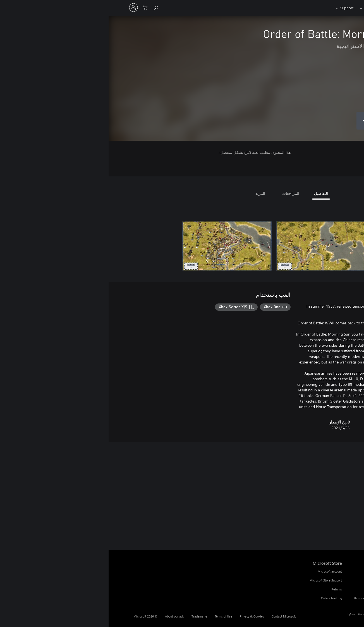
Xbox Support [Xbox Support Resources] (279, 571)
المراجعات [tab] (182, 193)
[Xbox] (290, 8)
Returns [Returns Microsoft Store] (228, 589)
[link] (326, 501)
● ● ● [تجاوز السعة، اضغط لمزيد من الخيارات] (257, 120)
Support (238, 8)
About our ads (66, 616)
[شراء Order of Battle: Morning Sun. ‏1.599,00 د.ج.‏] (333, 121)
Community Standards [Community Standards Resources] (273, 589)
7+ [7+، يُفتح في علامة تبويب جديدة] (326, 154)
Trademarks (91, 616)
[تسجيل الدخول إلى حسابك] (25, 8)
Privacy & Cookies (143, 616)
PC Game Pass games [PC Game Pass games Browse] (331, 580)
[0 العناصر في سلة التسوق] (37, 7)
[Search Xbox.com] (47, 7)
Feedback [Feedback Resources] (282, 580)
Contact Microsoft (175, 616)
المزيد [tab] (152, 193)
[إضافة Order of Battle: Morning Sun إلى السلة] (279, 121)
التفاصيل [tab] (212, 193)
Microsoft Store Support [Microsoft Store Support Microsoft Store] (217, 580)
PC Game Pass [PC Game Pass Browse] (336, 571)
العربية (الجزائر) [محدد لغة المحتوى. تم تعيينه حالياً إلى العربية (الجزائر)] (328, 614)
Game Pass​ (264, 8)
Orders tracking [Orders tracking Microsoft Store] (223, 598)
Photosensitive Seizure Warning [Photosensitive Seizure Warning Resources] (266, 598)
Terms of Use (115, 616)
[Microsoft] (327, 8)
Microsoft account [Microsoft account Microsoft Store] (221, 571)
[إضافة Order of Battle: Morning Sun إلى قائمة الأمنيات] (301, 121)
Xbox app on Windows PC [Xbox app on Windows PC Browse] (329, 589)
